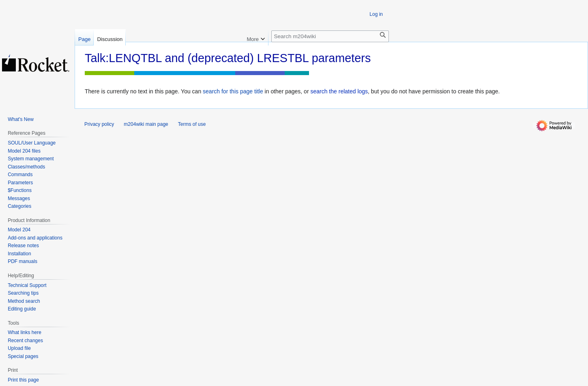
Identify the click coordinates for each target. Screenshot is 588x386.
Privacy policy (99, 124)
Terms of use (192, 124)
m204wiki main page (146, 124)
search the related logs (339, 91)
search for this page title (233, 91)
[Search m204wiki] (330, 36)
